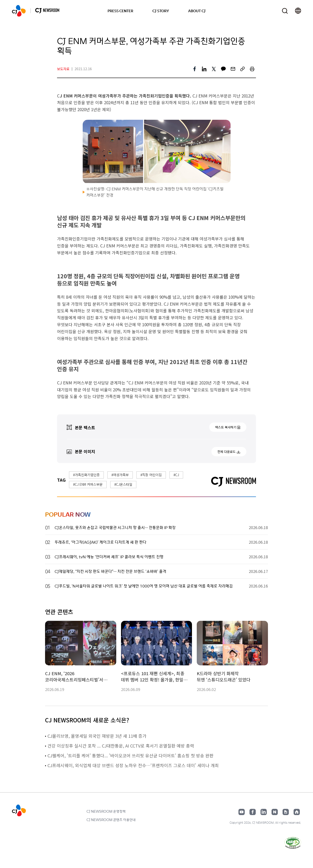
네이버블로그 (275, 812)
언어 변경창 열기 (298, 11)
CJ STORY (161, 11)
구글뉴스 (286, 812)
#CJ (176, 475)
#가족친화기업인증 (86, 475)
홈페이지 (297, 812)
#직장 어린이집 (151, 475)
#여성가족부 (120, 475)
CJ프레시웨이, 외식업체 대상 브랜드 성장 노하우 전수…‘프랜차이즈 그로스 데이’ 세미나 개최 (133, 765)
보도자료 (63, 69)
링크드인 (264, 812)
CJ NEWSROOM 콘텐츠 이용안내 (111, 820)
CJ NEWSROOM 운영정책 (106, 811)
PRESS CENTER (120, 11)
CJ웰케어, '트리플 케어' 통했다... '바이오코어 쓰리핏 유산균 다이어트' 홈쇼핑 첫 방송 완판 (130, 755)
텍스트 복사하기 (226, 427)
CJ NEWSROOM (19, 11)
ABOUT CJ (197, 11)
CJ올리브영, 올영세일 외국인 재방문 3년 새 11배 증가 (97, 736)
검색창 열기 (285, 11)
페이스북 (253, 812)
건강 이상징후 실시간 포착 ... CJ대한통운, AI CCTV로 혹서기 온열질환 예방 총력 (121, 746)
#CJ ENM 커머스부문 (88, 484)
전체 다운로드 (226, 452)
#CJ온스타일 (123, 484)
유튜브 (242, 812)
